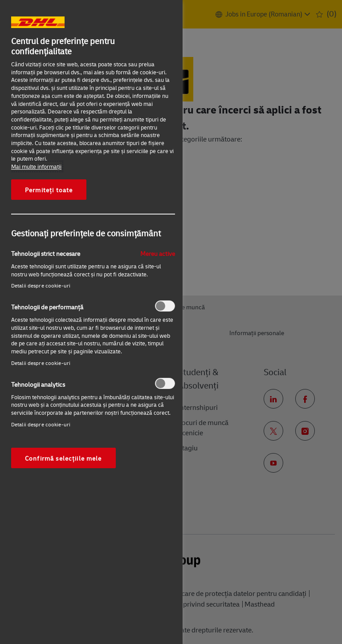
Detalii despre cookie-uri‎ (41, 286)
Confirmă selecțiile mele (63, 458)
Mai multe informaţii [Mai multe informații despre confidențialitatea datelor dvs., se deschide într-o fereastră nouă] (36, 166)
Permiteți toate (49, 190)
